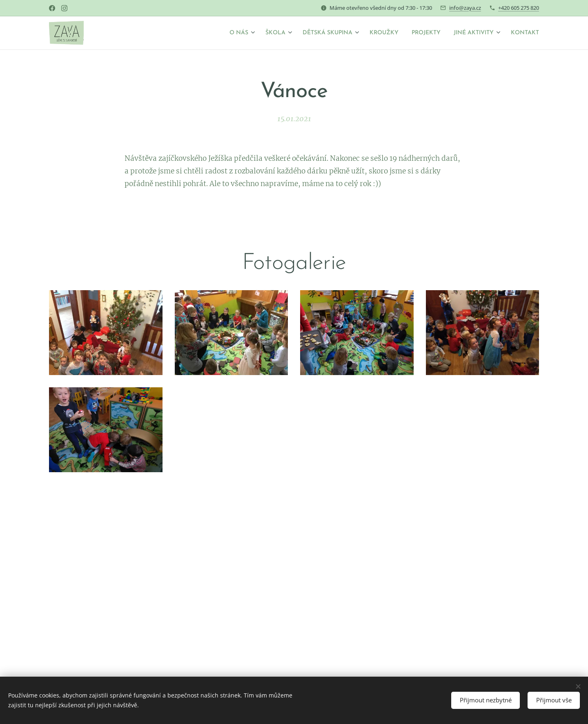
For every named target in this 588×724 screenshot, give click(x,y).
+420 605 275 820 (519, 8)
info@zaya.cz (465, 8)
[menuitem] (210, 33)
